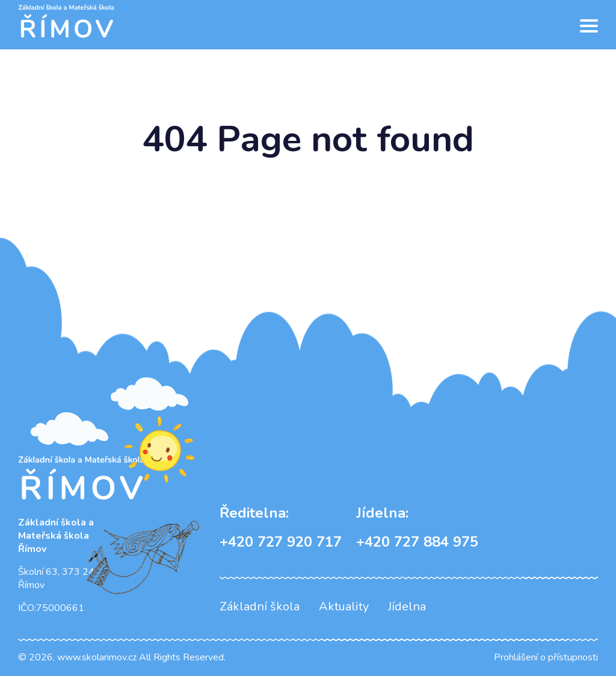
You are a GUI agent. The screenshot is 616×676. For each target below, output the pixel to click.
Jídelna (407, 606)
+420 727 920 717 (281, 527)
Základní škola (260, 606)
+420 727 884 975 (417, 527)
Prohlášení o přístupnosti (546, 657)
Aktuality (344, 606)
